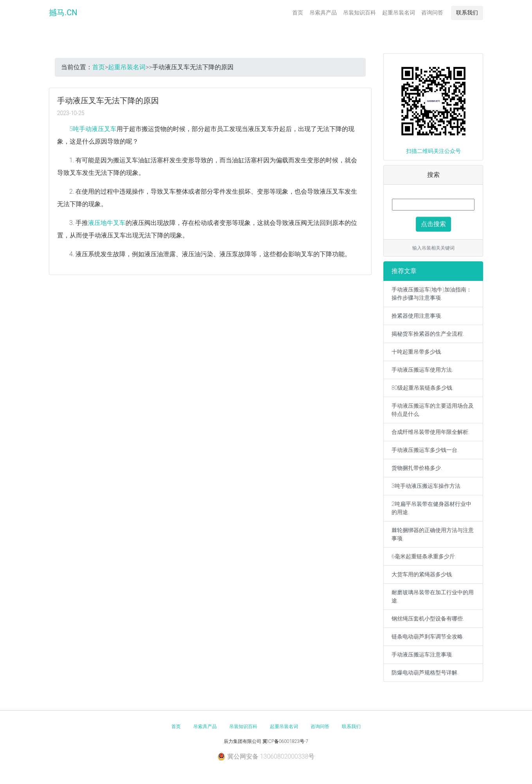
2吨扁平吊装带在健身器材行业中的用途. (431, 508)
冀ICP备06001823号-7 (285, 741)
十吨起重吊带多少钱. (417, 352)
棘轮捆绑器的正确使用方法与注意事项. (433, 534)
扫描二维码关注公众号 (433, 151)
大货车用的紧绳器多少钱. (422, 574)
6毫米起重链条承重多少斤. (424, 556)
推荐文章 (404, 271)
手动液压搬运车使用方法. (422, 370)
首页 (298, 13)
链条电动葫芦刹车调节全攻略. (428, 637)
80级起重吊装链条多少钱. (423, 388)
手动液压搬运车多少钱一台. (425, 450)
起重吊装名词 (399, 13)
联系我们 (467, 13)
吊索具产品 (323, 13)
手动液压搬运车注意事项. (422, 655)
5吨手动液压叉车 (93, 129)
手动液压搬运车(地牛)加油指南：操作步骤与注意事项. (432, 294)
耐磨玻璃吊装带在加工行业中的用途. (433, 596)
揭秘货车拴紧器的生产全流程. (428, 334)
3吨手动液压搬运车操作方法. (427, 486)
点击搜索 (433, 224)
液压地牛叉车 (107, 223)
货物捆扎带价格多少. (417, 468)
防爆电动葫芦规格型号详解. (425, 673)
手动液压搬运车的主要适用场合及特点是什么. (433, 410)
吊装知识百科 (359, 13)
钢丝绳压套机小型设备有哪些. (428, 619)
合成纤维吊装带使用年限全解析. (430, 432)
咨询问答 (432, 13)
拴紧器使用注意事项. (417, 316)
